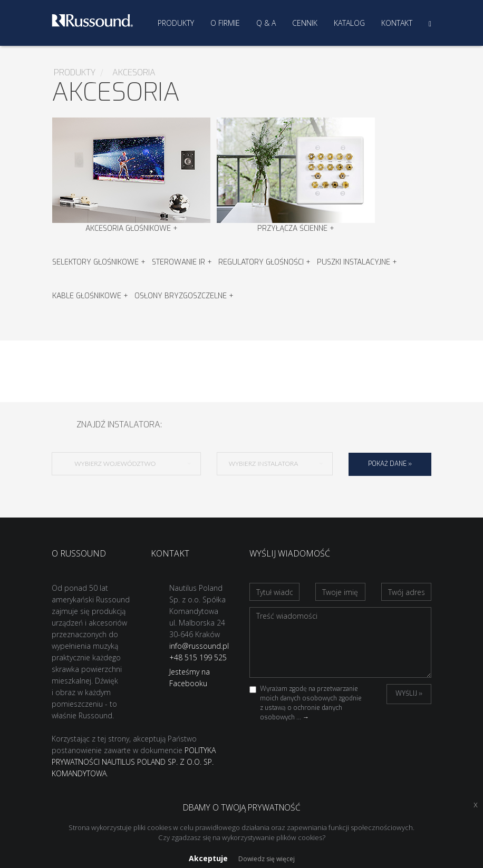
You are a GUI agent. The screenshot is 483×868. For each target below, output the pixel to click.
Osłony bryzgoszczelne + (184, 296)
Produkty (176, 23)
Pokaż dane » (390, 464)
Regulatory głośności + (264, 262)
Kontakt (397, 23)
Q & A (266, 23)
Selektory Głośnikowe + (99, 262)
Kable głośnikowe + (90, 296)
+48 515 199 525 (198, 657)
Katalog (349, 23)
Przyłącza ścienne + (296, 175)
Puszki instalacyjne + (357, 262)
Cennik (305, 23)
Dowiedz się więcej (267, 859)
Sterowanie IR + (182, 262)
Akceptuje (208, 858)
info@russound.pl (199, 646)
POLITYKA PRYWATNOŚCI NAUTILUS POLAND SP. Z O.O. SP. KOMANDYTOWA (134, 762)
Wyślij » (409, 694)
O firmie (225, 23)
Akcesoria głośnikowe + (131, 175)
